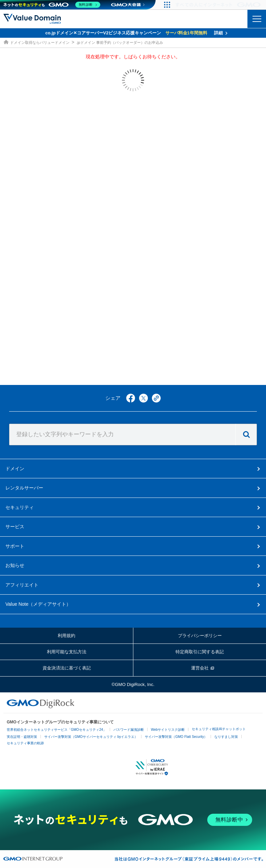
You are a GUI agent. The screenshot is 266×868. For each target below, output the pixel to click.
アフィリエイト (22, 585)
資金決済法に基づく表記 (67, 668)
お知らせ (15, 565)
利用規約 (66, 636)
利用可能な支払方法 (67, 652)
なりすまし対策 (226, 737)
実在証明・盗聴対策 (22, 737)
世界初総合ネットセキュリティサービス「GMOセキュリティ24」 (57, 730)
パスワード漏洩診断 (129, 730)
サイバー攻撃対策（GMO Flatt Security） (176, 737)
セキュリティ (20, 507)
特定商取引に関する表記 (200, 652)
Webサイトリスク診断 (168, 730)
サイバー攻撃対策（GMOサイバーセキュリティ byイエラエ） (91, 737)
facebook (131, 398)
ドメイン (15, 469)
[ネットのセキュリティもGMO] (52, 5)
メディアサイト (38, 604)
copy (156, 398)
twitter (143, 398)
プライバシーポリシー (200, 636)
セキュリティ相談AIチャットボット (219, 729)
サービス (15, 527)
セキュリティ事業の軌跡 (25, 743)
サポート (15, 546)
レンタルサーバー (24, 488)
